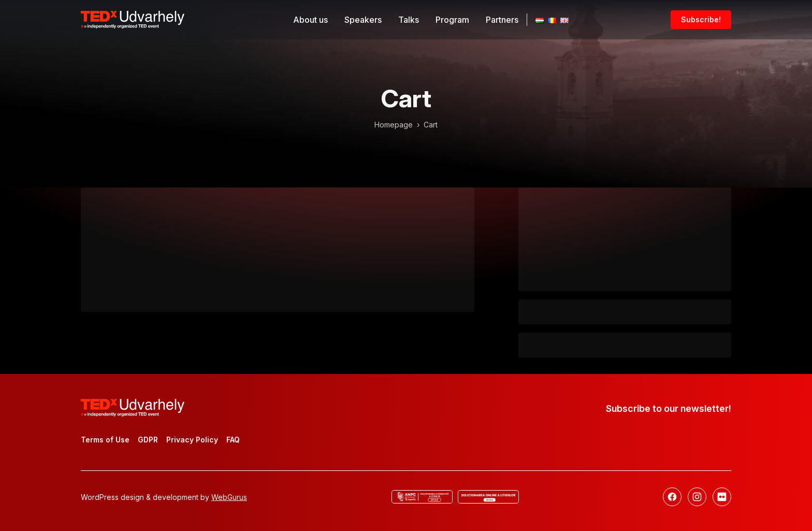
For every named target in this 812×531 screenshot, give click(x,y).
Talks (409, 20)
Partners (502, 20)
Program (452, 20)
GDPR (148, 440)
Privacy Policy (192, 440)
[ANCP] (422, 497)
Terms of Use (105, 440)
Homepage (394, 125)
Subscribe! (701, 19)
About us (310, 20)
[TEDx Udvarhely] (133, 19)
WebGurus (229, 497)
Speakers (363, 20)
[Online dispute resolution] (488, 497)
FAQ (233, 440)
